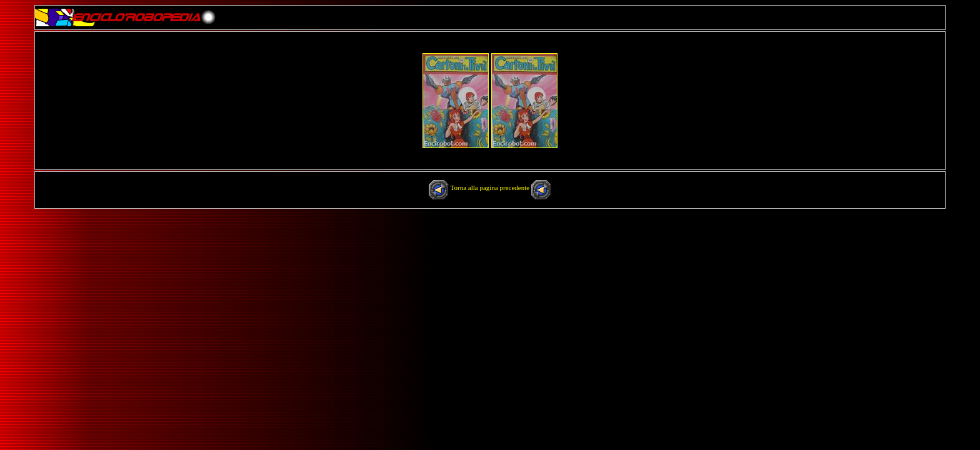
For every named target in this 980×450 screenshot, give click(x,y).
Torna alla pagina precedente (491, 187)
